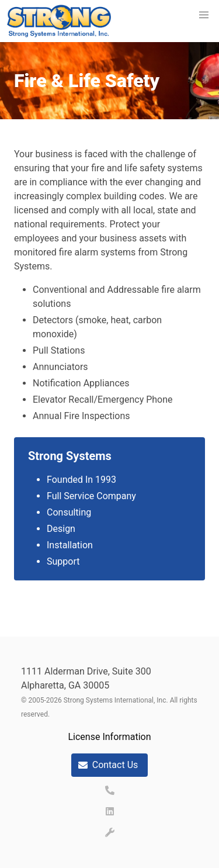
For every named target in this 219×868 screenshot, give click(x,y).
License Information (109, 737)
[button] (204, 15)
